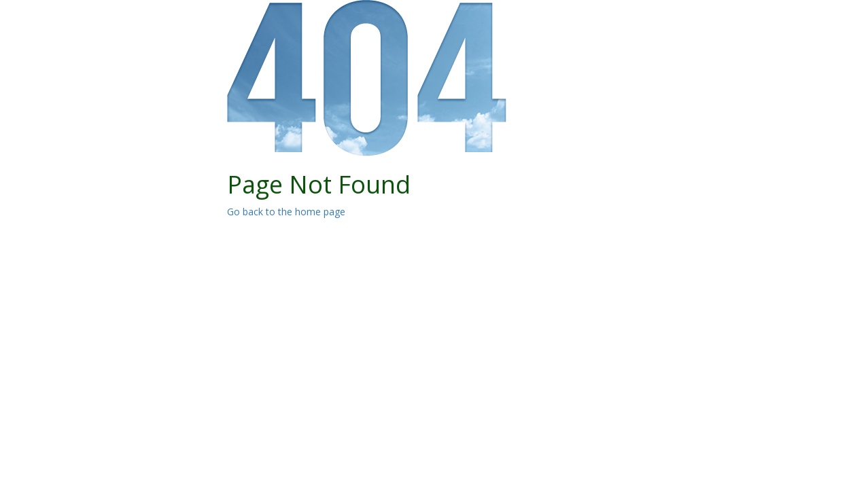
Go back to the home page (286, 212)
